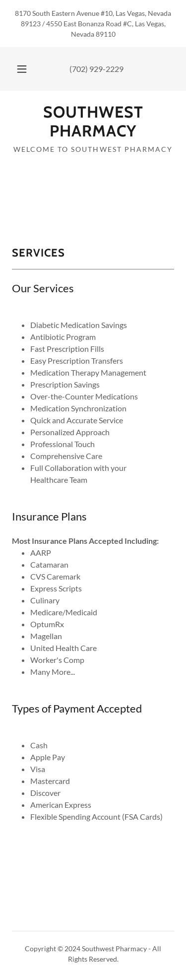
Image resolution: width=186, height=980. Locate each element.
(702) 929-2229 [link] (96, 69)
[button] (22, 69)
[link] (93, 122)
